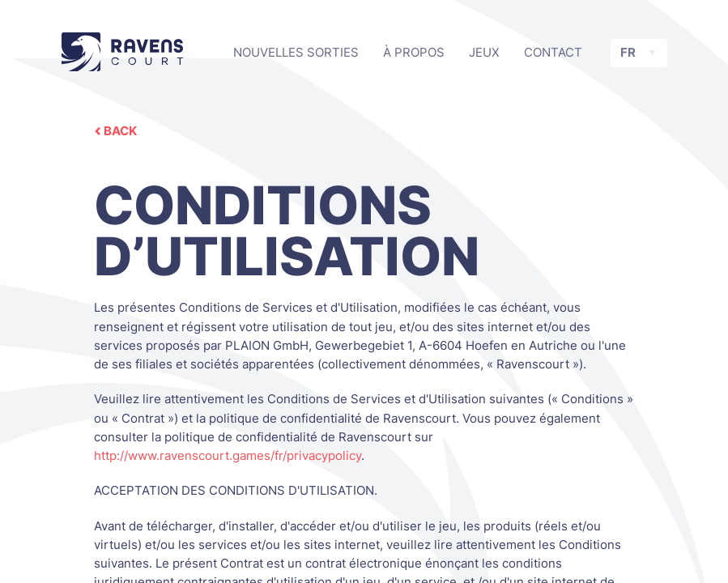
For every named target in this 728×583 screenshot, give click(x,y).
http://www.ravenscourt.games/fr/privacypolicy (228, 455)
